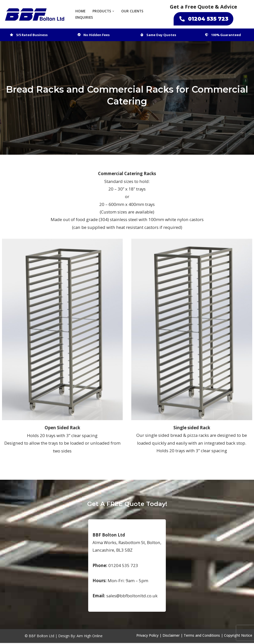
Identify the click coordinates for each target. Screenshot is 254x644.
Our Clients (132, 11)
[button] (113, 11)
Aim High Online (90, 637)
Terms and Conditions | (203, 637)
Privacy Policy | (149, 637)
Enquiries (84, 18)
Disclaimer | (173, 637)
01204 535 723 (203, 19)
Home (80, 11)
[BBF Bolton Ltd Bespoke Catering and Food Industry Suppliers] (35, 14)
